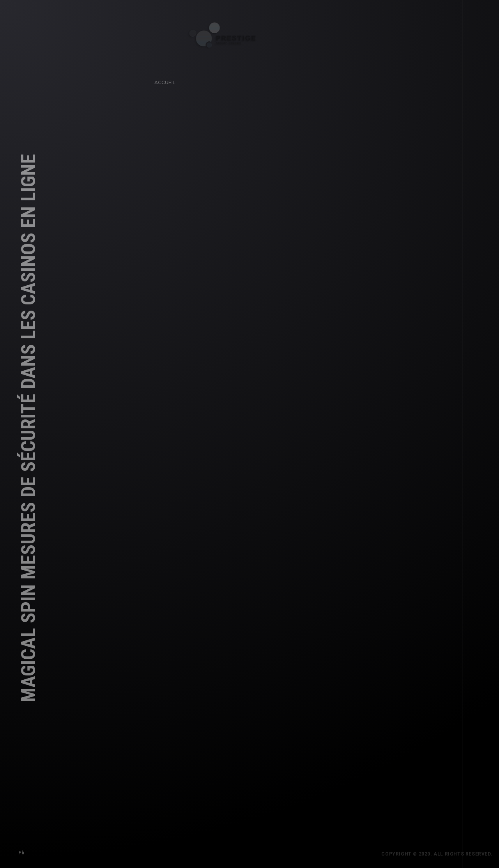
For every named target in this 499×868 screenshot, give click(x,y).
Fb (20, 851)
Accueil (163, 81)
